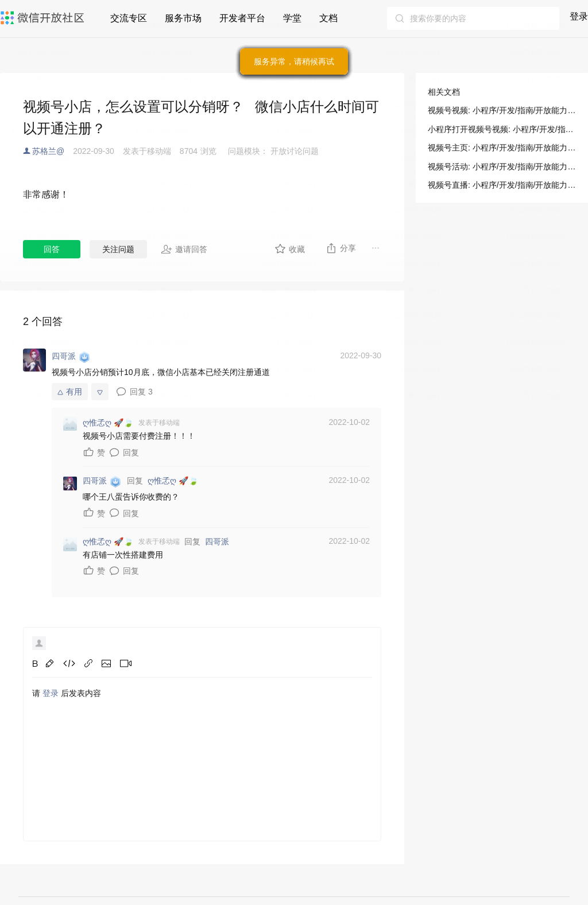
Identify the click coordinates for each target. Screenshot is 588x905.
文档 (328, 18)
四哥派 (217, 542)
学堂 (292, 18)
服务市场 (183, 18)
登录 (579, 16)
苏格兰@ (48, 151)
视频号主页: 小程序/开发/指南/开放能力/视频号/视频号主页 (502, 148)
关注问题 (118, 249)
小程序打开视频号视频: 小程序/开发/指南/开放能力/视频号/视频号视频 (502, 129)
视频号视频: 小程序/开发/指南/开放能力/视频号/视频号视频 (502, 110)
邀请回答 (184, 249)
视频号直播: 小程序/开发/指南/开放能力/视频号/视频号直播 (502, 185)
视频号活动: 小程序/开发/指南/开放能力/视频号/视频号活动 (502, 167)
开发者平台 (242, 18)
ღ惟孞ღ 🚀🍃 (173, 481)
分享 (341, 248)
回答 (52, 249)
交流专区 (129, 18)
